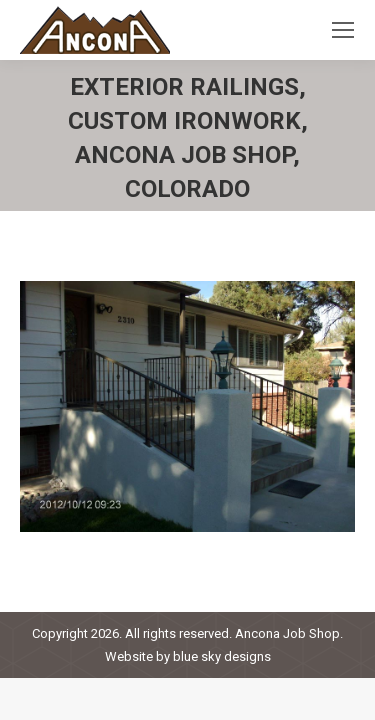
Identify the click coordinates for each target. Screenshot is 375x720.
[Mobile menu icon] (343, 30)
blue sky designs (222, 656)
